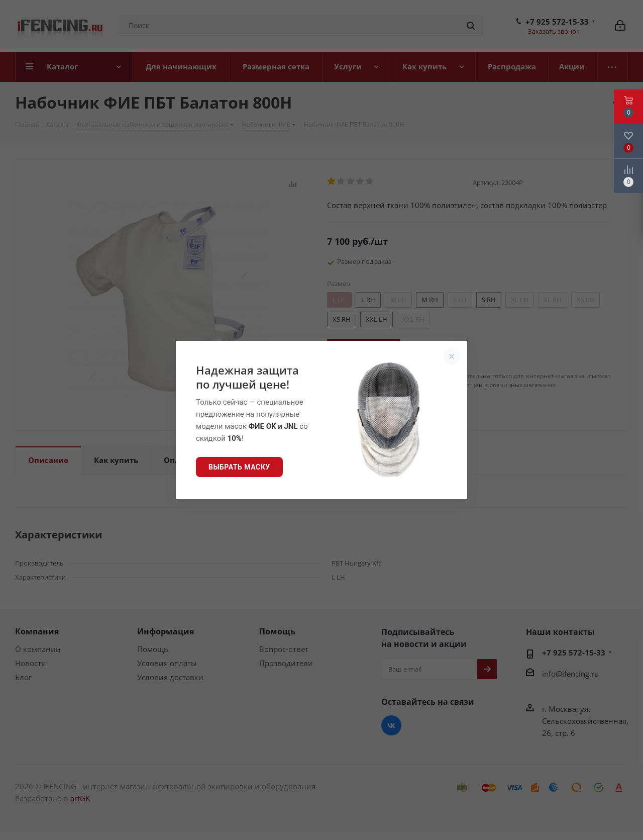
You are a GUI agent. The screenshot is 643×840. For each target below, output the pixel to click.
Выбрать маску (239, 467)
